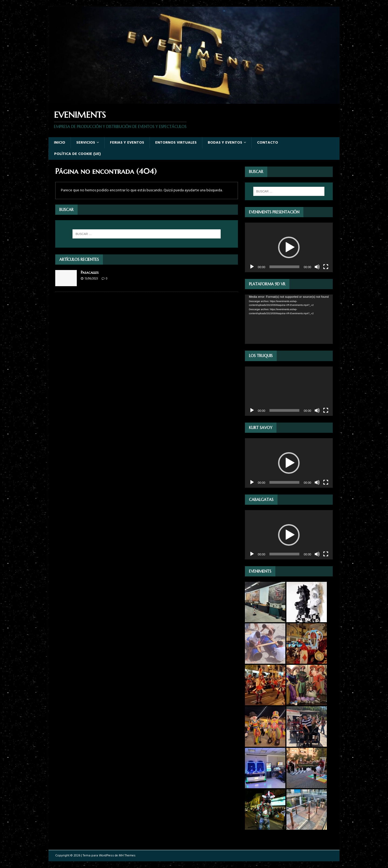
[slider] (284, 267)
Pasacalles (90, 272)
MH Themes (127, 856)
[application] (289, 247)
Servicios (86, 143)
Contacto (268, 143)
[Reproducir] (252, 267)
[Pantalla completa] (326, 267)
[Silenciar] (317, 267)
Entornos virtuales (176, 143)
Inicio (60, 143)
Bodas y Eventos (225, 143)
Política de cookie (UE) (77, 154)
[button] (289, 247)
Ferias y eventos (127, 143)
